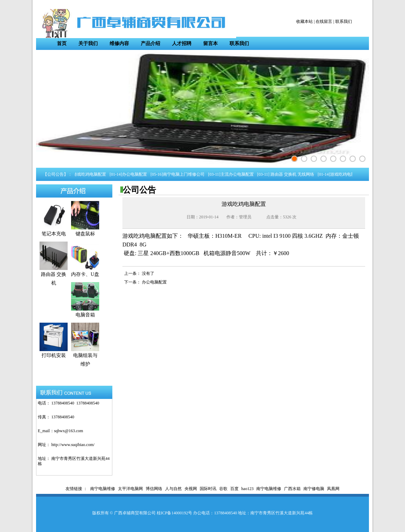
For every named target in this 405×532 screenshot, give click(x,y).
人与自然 (173, 489)
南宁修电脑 (314, 489)
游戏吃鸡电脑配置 (91, 174)
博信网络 (154, 489)
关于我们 (88, 43)
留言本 (210, 43)
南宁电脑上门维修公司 (185, 174)
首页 (62, 43)
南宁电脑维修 (103, 489)
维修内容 (119, 43)
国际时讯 (208, 489)
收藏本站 (304, 21)
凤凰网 (333, 489)
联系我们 (344, 21)
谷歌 (223, 489)
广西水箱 (292, 489)
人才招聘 (182, 43)
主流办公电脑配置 (238, 174)
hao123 (247, 489)
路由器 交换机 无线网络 (293, 174)
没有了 (148, 273)
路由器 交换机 (54, 276)
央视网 (191, 489)
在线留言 (324, 21)
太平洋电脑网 (130, 489)
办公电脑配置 (136, 174)
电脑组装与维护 (85, 357)
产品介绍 (150, 43)
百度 (234, 489)
